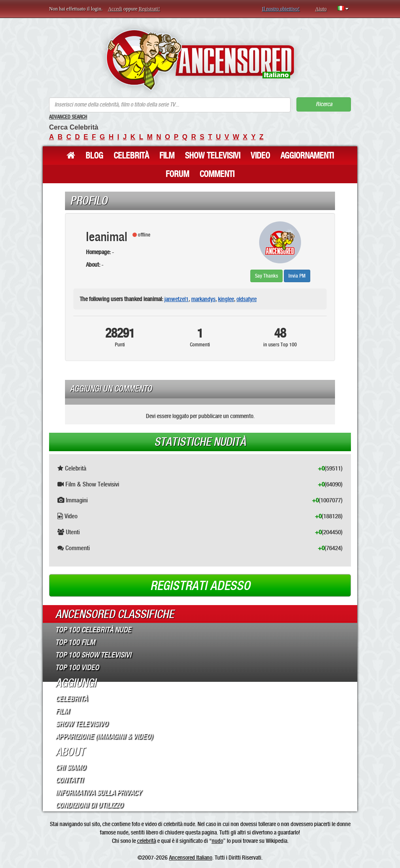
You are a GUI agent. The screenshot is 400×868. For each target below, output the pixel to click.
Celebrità (131, 156)
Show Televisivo (82, 724)
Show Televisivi (213, 156)
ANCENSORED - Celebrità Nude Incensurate (200, 60)
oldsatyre (247, 299)
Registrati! (149, 9)
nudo (217, 841)
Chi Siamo (70, 767)
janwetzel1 (177, 299)
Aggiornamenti (307, 156)
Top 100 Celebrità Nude (93, 630)
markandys (203, 299)
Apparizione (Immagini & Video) (104, 736)
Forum (177, 174)
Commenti (217, 174)
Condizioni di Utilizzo (89, 805)
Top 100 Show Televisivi (93, 655)
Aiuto (321, 9)
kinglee (226, 299)
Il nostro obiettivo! (281, 9)
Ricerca (324, 104)
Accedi (115, 9)
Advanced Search (68, 117)
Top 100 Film (75, 642)
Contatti (69, 780)
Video (260, 156)
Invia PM (297, 276)
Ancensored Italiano (191, 858)
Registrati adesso (200, 586)
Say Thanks (266, 276)
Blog (94, 156)
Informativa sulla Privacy (98, 793)
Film (167, 156)
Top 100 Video (77, 668)
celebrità (147, 841)
